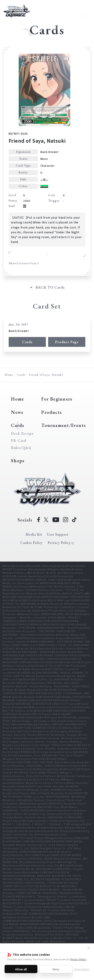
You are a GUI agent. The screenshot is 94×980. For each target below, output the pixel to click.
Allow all (21, 969)
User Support (58, 534)
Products (52, 412)
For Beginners (57, 399)
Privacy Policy (78, 959)
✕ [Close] (89, 948)
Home (9, 375)
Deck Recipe (21, 434)
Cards (27, 342)
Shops (18, 461)
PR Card (19, 441)
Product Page (67, 342)
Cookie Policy (32, 543)
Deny (56, 969)
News (17, 412)
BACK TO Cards (50, 287)
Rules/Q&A (21, 448)
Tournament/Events (64, 425)
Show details (82, 969)
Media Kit (34, 534)
